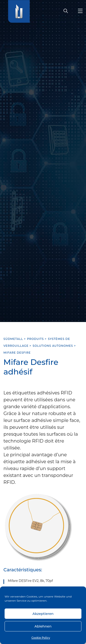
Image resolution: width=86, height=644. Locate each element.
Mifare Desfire (17, 353)
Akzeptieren (43, 614)
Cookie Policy (41, 638)
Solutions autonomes (53, 346)
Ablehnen (43, 626)
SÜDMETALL (13, 339)
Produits (35, 339)
